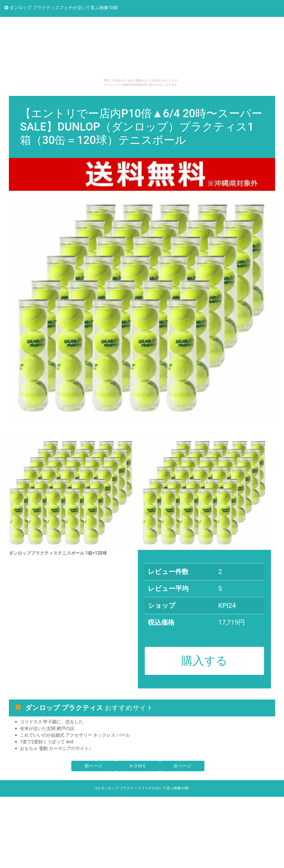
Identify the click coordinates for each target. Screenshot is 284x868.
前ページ (93, 766)
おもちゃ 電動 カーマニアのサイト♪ (55, 748)
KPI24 (227, 606)
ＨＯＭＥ (138, 766)
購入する (204, 661)
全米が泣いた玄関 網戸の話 (47, 728)
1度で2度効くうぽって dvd (47, 742)
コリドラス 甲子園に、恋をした (52, 722)
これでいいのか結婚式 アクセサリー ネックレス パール (75, 735)
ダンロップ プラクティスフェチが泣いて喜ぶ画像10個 (61, 8)
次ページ (182, 766)
